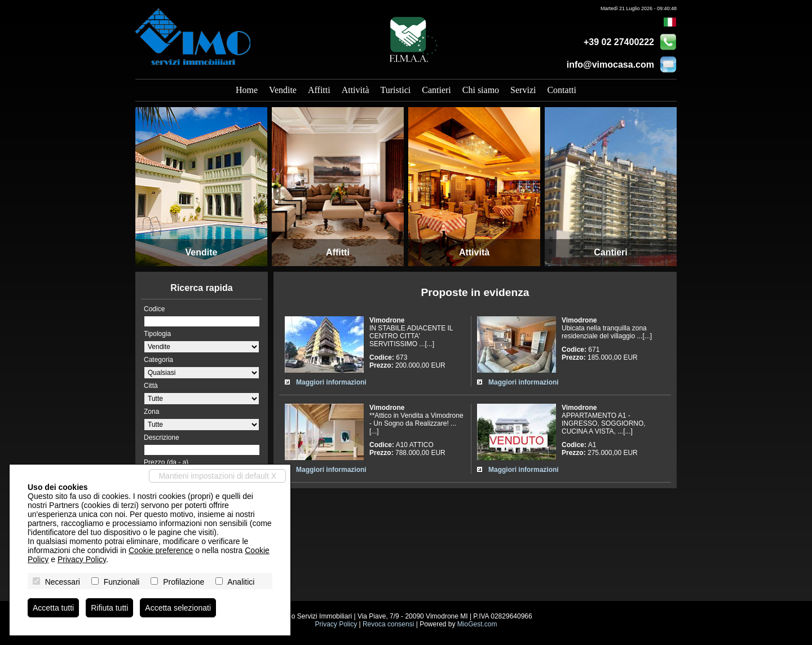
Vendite (283, 90)
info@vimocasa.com (610, 65)
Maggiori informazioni (331, 382)
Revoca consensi (388, 624)
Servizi (523, 90)
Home (247, 90)
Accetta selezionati (178, 608)
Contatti (562, 90)
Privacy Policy (336, 624)
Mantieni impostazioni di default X (217, 476)
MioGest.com (477, 624)
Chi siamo (481, 90)
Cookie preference (161, 550)
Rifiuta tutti (109, 608)
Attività (356, 90)
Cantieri (436, 90)
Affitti (319, 90)
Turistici (396, 90)
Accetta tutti (53, 608)
